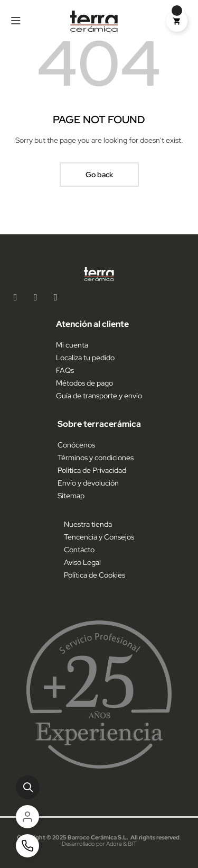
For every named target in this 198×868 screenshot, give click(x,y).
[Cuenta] (27, 817)
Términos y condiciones (96, 458)
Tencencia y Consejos (99, 537)
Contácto (79, 550)
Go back (99, 175)
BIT (132, 844)
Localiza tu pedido (85, 358)
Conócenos (76, 445)
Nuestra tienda (88, 524)
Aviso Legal (82, 562)
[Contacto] (27, 846)
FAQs (65, 370)
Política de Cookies (95, 575)
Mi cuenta (72, 345)
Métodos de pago (84, 383)
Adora (114, 844)
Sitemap (71, 496)
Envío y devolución (88, 483)
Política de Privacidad (92, 470)
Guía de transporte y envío (99, 396)
